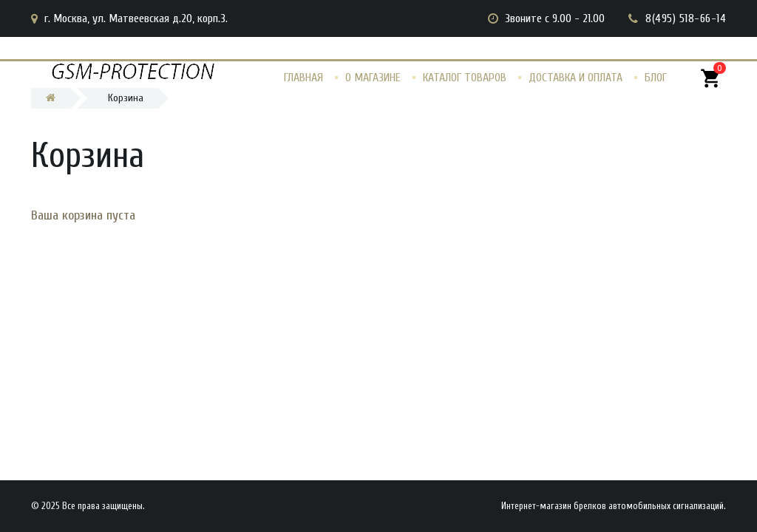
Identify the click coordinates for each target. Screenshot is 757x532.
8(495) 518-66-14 (686, 18)
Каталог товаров (465, 78)
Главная (303, 78)
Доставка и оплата (576, 78)
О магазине (373, 78)
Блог (656, 78)
